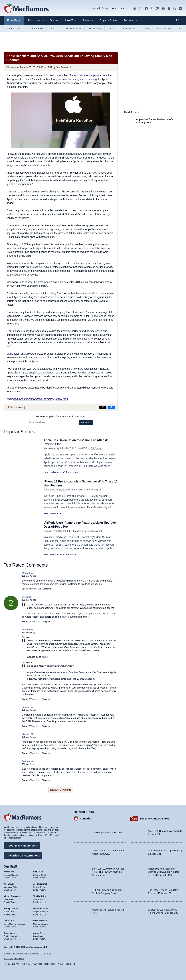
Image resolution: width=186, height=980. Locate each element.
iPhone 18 (129, 29)
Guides (54, 20)
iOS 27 (54, 29)
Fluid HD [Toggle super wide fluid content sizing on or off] (51, 964)
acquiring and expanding (83, 79)
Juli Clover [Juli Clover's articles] (9, 883)
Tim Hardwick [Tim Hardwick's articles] (40, 896)
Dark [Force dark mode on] (71, 964)
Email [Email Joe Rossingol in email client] (36, 889)
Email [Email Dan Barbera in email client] (6, 926)
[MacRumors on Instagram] (141, 9)
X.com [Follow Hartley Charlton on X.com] (13, 914)
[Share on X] (103, 407)
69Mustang (28, 573)
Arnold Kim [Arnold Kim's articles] (9, 871)
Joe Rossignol (64, 67)
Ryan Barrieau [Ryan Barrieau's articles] (40, 920)
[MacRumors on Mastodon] (157, 9)
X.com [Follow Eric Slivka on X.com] (43, 877)
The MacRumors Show (154, 818)
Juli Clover (96, 448)
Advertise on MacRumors (23, 855)
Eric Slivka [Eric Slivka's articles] (38, 871)
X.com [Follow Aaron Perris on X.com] (43, 938)
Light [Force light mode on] (66, 964)
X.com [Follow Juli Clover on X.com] (13, 889)
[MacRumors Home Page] (26, 9)
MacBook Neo (73, 29)
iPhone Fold (36, 29)
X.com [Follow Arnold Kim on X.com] (13, 877)
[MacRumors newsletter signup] (181, 9)
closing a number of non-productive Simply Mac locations (81, 75)
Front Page (14, 20)
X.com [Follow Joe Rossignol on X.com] (43, 889)
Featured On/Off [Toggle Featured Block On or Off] (12, 964)
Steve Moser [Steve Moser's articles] (10, 932)
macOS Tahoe (165, 29)
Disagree (47, 589)
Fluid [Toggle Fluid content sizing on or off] (43, 964)
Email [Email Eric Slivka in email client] (36, 877)
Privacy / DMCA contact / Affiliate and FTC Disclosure (27, 953)
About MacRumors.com (22, 845)
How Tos (70, 20)
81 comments (70, 555)
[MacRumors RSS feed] (175, 9)
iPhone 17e (95, 29)
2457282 (26, 597)
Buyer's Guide (108, 20)
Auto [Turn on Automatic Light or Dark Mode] (60, 964)
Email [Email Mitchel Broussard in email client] (6, 902)
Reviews (88, 20)
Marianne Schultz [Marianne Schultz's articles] (41, 908)
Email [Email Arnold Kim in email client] (6, 877)
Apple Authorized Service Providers (33, 399)
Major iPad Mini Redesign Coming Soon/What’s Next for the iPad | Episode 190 (164, 871)
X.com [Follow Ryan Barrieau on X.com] (43, 926)
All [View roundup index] (180, 29)
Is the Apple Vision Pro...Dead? (108, 832)
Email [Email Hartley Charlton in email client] (6, 914)
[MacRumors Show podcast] (135, 9)
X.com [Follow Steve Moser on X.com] (13, 938)
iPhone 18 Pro (15, 29)
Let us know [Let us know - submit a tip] (118, 9)
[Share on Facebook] (111, 407)
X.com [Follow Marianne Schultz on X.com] (43, 914)
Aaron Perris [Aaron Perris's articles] (39, 932)
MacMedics (13, 354)
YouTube (86, 818)
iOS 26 (145, 29)
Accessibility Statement (14, 959)
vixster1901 (28, 734)
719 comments (71, 472)
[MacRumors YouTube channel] (163, 9)
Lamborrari (28, 707)
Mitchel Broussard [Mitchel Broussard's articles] (12, 896)
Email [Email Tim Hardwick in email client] (36, 902)
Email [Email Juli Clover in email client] (6, 889)
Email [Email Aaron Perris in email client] (36, 938)
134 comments (16, 407)
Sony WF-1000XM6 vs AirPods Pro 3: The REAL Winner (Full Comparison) (108, 871)
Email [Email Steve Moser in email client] (6, 938)
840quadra (28, 761)
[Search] (179, 20)
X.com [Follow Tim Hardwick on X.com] (43, 902)
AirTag (112, 29)
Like (39, 589)
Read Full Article (52, 472)
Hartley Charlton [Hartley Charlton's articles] (11, 908)
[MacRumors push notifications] (169, 9)
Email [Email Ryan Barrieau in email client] (36, 926)
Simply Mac (61, 399)
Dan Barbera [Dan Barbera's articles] (10, 920)
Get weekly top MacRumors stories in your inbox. (61, 416)
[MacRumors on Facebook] (146, 9)
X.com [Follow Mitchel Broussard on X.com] (13, 902)
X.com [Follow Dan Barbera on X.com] (13, 926)
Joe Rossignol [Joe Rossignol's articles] (40, 883)
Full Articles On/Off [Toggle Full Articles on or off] (30, 964)
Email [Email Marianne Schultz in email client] (36, 914)
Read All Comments (61, 790)
